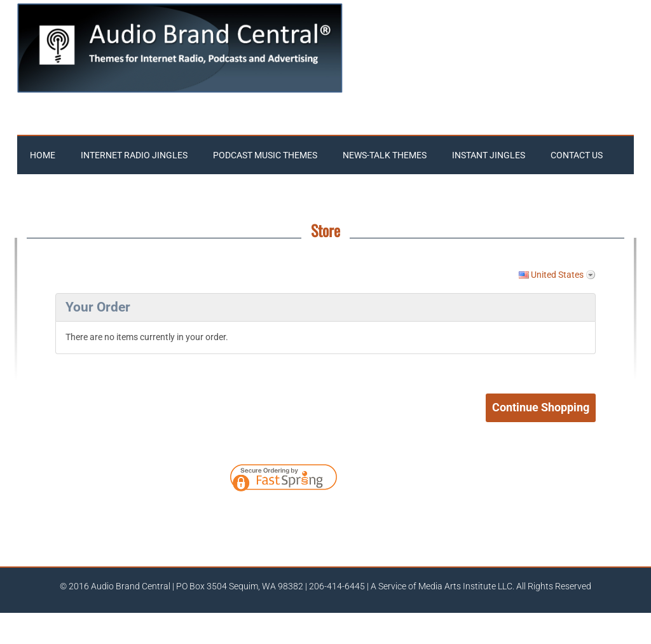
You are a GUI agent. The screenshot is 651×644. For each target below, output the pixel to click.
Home (43, 155)
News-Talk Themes (385, 155)
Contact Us (577, 155)
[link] (386, 480)
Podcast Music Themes (265, 155)
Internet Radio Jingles (134, 155)
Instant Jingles (489, 155)
